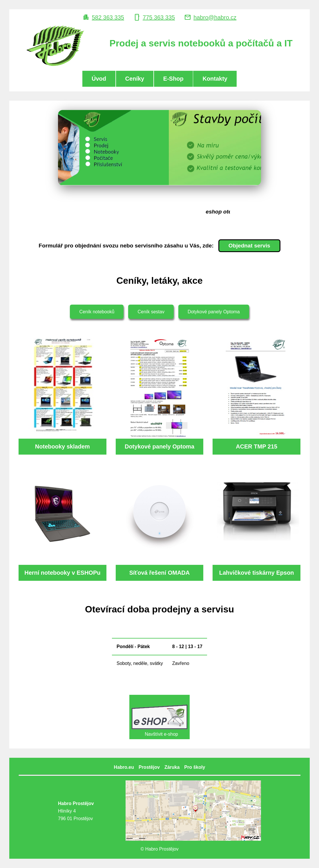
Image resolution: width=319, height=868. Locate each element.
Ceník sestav (151, 312)
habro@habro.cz (215, 17)
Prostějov (149, 767)
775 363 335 (159, 17)
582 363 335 (108, 17)
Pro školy (195, 767)
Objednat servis (249, 246)
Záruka (172, 767)
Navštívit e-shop (159, 717)
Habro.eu (124, 767)
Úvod (99, 79)
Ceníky (135, 79)
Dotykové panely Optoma (214, 312)
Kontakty (215, 79)
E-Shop (173, 79)
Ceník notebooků (97, 312)
